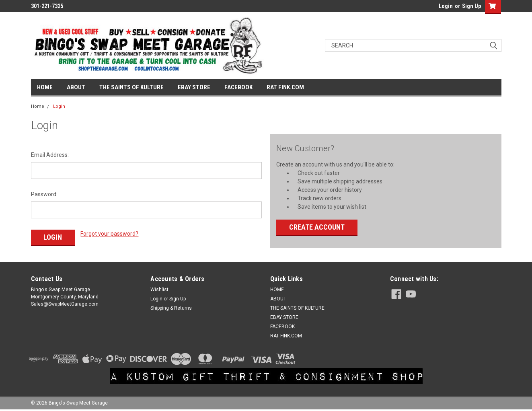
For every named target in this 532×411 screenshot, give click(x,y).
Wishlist (159, 290)
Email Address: (50, 155)
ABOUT (76, 87)
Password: (44, 194)
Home (38, 106)
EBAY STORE (194, 87)
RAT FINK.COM (285, 87)
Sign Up (471, 6)
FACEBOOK (238, 87)
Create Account (317, 227)
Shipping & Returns (171, 308)
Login (446, 6)
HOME (45, 87)
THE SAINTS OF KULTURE (131, 87)
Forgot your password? (109, 234)
